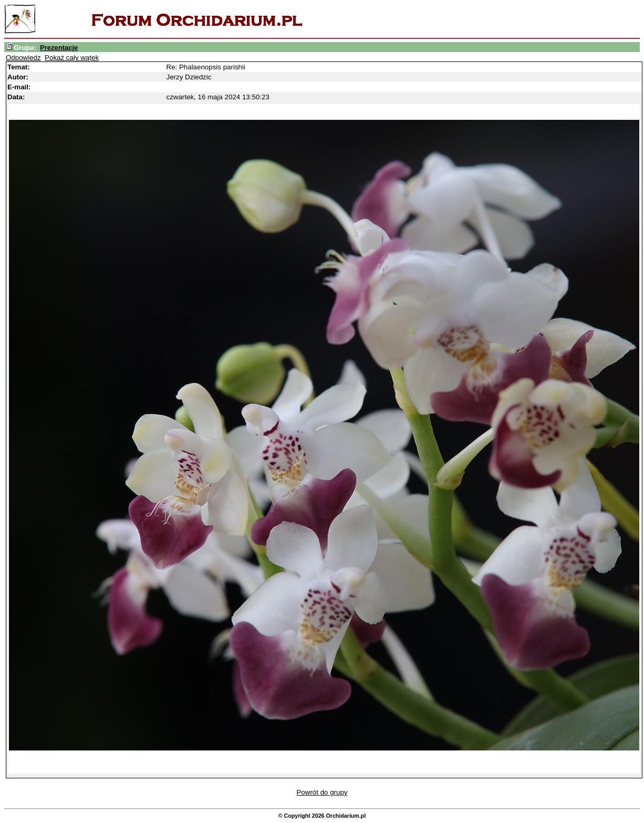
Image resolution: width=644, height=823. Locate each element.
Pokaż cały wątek (72, 58)
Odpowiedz (23, 58)
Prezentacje (59, 48)
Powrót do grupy (322, 792)
